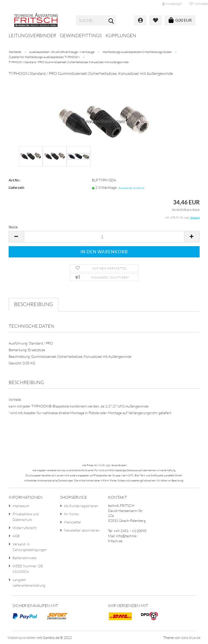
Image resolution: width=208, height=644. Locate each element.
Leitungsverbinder (32, 35)
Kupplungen (121, 35)
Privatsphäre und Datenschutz (26, 517)
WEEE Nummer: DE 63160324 (28, 569)
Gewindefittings (81, 35)
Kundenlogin (172, 4)
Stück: (13, 227)
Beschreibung (33, 304)
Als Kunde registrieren (81, 506)
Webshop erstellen (22, 638)
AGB (16, 536)
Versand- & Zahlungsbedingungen (30, 547)
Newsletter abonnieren (82, 530)
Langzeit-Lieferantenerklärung (29, 582)
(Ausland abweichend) (131, 188)
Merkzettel (72, 522)
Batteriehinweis (24, 558)
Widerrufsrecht (25, 528)
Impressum (21, 506)
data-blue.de (191, 638)
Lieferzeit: (17, 187)
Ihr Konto (71, 514)
